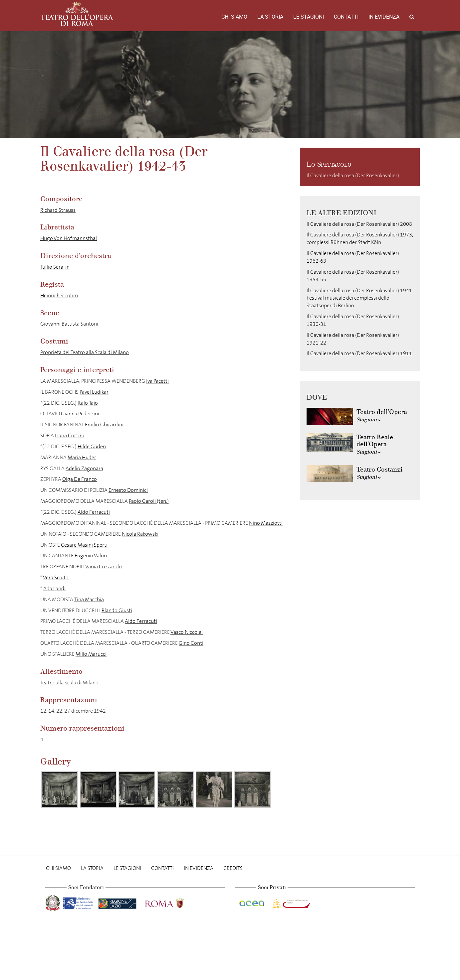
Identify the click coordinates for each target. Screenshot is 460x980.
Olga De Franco (80, 479)
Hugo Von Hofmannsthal (69, 238)
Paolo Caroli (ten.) (149, 501)
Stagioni (369, 420)
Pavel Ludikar (94, 392)
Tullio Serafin (55, 267)
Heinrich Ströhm (59, 295)
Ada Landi (54, 588)
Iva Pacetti (157, 381)
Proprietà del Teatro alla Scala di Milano (85, 352)
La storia (270, 17)
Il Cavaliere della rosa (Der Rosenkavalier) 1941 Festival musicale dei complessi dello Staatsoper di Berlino (359, 298)
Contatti (346, 17)
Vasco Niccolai (187, 632)
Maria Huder (82, 457)
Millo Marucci (91, 654)
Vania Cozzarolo (104, 566)
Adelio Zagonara (84, 468)
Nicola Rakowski (140, 534)
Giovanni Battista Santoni (69, 324)
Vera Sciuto (56, 577)
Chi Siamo (234, 17)
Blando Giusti (117, 610)
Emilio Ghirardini (104, 424)
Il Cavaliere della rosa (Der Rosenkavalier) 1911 (359, 353)
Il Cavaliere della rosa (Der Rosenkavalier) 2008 (359, 224)
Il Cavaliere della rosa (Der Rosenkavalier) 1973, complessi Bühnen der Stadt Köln (360, 238)
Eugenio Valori (91, 556)
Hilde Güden (92, 446)
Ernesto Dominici (128, 490)
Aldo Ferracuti (94, 512)
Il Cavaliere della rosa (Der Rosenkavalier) (353, 175)
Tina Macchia (89, 599)
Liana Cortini (69, 435)
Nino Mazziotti (266, 523)
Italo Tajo (88, 403)
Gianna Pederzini (80, 414)
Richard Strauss (58, 210)
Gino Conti (191, 643)
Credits (233, 868)
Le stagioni (309, 17)
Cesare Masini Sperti (84, 545)
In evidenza (384, 17)
